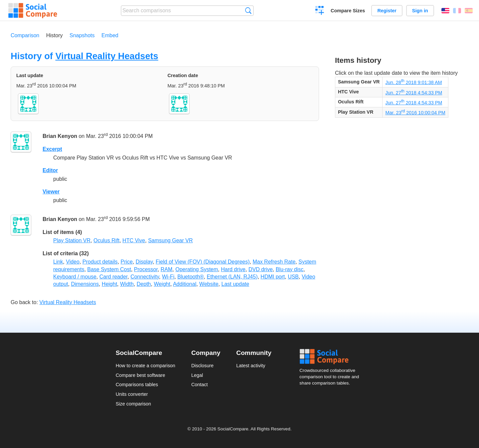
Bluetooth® (190, 277)
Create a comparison (320, 11)
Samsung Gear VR (170, 240)
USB (293, 277)
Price (127, 262)
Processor (146, 269)
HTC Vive (134, 240)
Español (469, 11)
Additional (185, 284)
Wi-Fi (168, 277)
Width (127, 284)
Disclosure (202, 366)
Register (387, 11)
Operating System (197, 269)
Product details (100, 262)
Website (209, 284)
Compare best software (141, 375)
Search (248, 10)
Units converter (132, 394)
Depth (144, 284)
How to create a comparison (146, 366)
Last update (236, 284)
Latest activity (251, 366)
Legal (197, 375)
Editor (50, 170)
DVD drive (261, 269)
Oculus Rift (106, 240)
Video (73, 262)
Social (331, 357)
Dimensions (85, 284)
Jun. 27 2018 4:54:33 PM (414, 93)
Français (457, 11)
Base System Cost (109, 269)
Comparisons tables (137, 385)
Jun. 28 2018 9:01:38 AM (413, 82)
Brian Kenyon (60, 136)
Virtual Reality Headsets (107, 56)
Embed (110, 35)
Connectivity (145, 277)
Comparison (25, 35)
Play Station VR (72, 240)
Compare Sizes (348, 11)
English (445, 11)
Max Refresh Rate (274, 262)
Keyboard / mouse (75, 277)
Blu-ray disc (290, 269)
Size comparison (133, 404)
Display (144, 262)
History (55, 35)
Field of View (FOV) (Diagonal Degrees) (203, 262)
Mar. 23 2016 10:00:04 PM (415, 113)
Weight (162, 284)
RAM (167, 269)
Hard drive (233, 269)
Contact (200, 385)
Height (109, 284)
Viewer (51, 192)
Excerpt (52, 149)
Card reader (114, 277)
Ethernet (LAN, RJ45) (232, 277)
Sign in (420, 11)
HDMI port (273, 277)
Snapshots (82, 35)
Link (58, 262)
